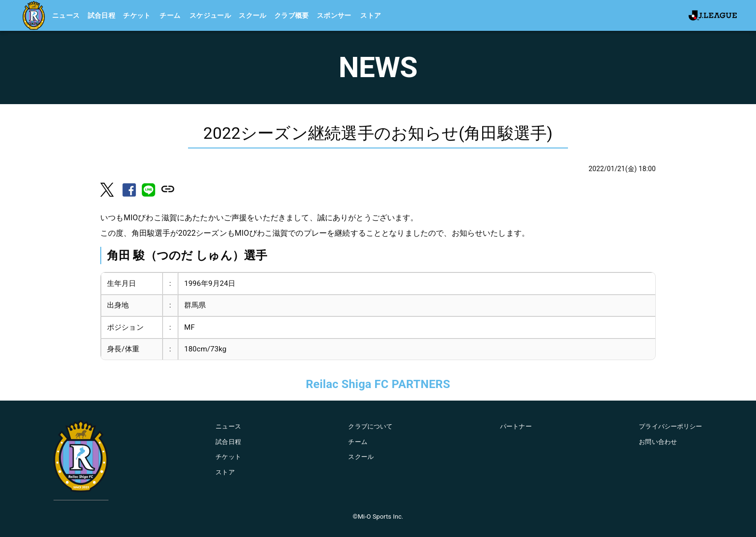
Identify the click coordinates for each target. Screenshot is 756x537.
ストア (371, 15)
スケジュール (210, 15)
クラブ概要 (292, 15)
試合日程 (102, 15)
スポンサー (334, 15)
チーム (170, 15)
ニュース (66, 15)
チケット (137, 15)
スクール (253, 15)
